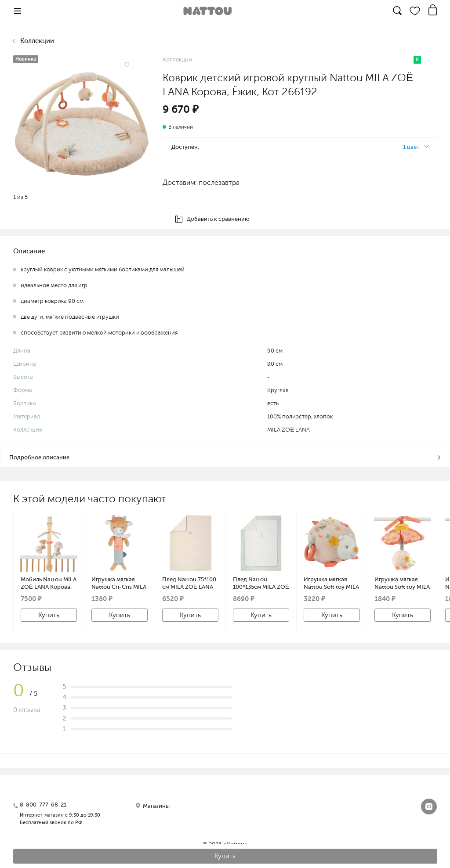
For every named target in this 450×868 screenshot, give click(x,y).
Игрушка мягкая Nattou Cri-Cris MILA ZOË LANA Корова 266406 (119, 583)
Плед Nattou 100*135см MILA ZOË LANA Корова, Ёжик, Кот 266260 (261, 583)
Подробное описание (39, 457)
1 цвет (411, 147)
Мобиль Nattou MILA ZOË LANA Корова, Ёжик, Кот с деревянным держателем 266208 (49, 583)
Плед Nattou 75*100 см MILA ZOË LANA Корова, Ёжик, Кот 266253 (189, 583)
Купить (49, 615)
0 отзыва (27, 710)
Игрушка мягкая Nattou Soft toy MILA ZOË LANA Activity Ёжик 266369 (331, 583)
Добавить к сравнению (225, 219)
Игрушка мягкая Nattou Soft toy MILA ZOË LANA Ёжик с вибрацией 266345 (402, 583)
